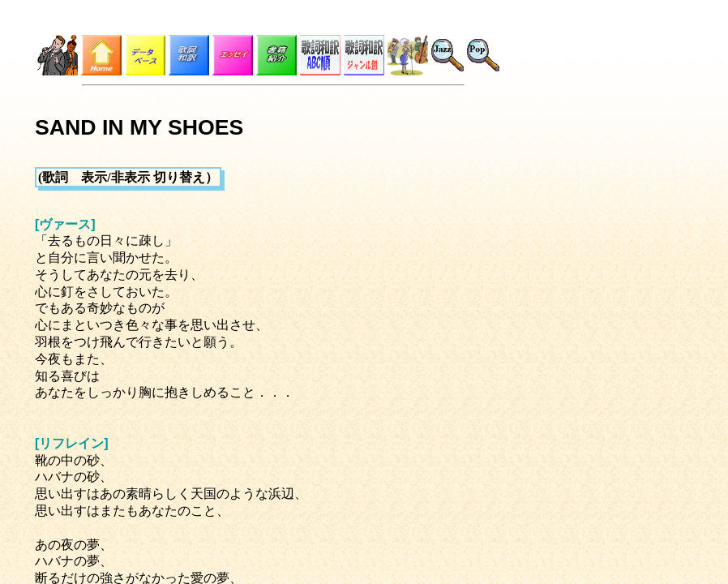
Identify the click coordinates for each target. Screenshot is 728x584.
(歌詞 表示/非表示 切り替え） (128, 177)
